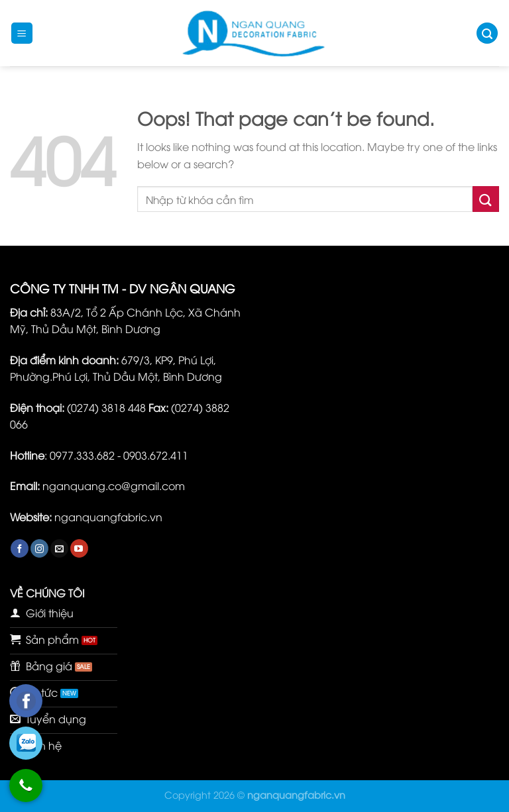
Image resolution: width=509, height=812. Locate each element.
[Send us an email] (59, 548)
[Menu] (22, 33)
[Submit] (486, 199)
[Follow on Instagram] (39, 548)
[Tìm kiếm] (487, 33)
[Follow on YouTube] (79, 548)
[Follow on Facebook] (20, 548)
